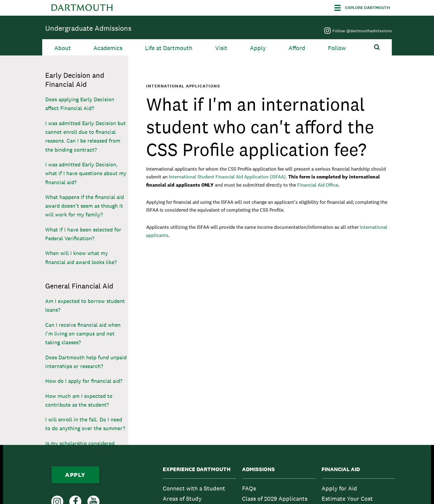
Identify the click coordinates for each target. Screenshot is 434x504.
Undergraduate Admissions (88, 28)
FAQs (249, 488)
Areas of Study (182, 499)
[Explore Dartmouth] (362, 8)
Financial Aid (341, 469)
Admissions (258, 469)
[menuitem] (199, 488)
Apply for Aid (339, 488)
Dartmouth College (82, 8)
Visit (221, 48)
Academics (108, 48)
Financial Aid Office (318, 185)
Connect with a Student (194, 488)
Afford (297, 48)
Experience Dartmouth (197, 469)
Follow (337, 48)
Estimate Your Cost (347, 499)
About (63, 48)
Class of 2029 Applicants (275, 499)
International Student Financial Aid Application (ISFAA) (227, 177)
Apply (258, 48)
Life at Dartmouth (169, 48)
